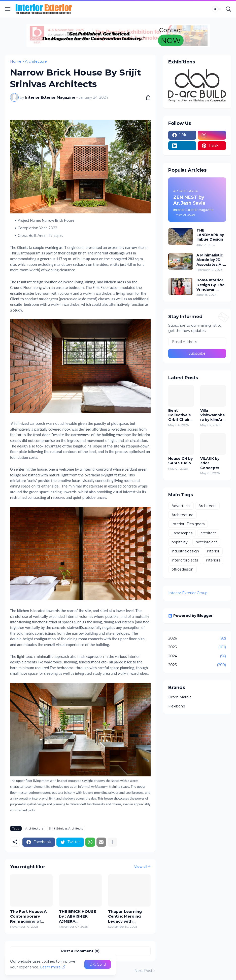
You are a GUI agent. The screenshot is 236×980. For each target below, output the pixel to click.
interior (213, 551)
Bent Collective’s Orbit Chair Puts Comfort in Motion (179, 415)
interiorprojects (185, 560)
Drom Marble (180, 697)
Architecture (36, 61)
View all (141, 866)
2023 (197, 665)
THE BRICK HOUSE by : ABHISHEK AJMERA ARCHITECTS (77, 916)
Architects (207, 506)
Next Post (143, 971)
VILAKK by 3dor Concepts (210, 463)
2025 (197, 647)
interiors (213, 560)
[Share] (146, 97)
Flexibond (177, 706)
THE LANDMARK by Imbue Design (210, 235)
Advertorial (181, 506)
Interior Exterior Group (188, 593)
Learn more (50, 967)
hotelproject (206, 542)
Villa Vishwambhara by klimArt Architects (212, 415)
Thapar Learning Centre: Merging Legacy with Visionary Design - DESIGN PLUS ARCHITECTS (126, 916)
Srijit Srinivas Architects (66, 828)
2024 (197, 656)
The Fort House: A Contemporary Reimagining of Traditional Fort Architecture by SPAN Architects (28, 916)
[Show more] (112, 842)
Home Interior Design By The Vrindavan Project (211, 285)
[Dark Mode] (217, 9)
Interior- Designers (188, 524)
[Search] (228, 9)
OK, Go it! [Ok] (98, 964)
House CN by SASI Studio (180, 461)
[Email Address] (197, 342)
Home (16, 61)
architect (208, 533)
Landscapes (182, 533)
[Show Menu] (8, 9)
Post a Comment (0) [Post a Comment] (80, 951)
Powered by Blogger (190, 616)
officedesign (182, 569)
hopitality (180, 542)
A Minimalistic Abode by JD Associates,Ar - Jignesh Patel (211, 260)
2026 (197, 638)
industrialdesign (185, 551)
